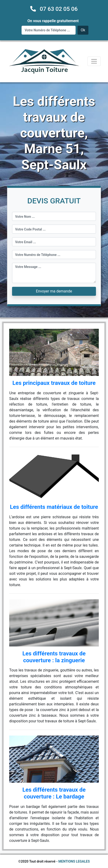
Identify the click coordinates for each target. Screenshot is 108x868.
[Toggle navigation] (94, 61)
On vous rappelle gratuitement (53, 21)
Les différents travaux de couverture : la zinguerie (54, 657)
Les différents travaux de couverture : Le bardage (54, 793)
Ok (83, 30)
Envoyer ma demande (54, 291)
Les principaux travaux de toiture (54, 383)
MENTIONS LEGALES (74, 861)
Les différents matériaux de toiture (54, 507)
